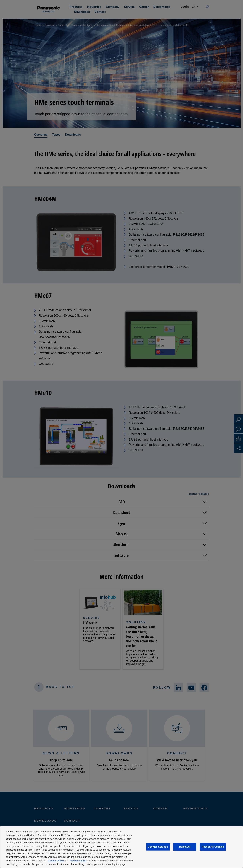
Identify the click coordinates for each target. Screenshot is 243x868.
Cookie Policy (56, 861)
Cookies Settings (158, 847)
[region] (121, 847)
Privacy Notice (78, 861)
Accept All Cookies (213, 847)
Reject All (185, 847)
